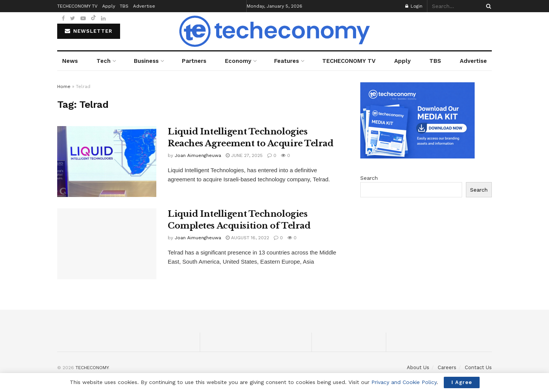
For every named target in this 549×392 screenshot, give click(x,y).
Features (287, 61)
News (70, 61)
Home (64, 86)
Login (414, 6)
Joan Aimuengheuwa (198, 155)
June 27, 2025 (244, 155)
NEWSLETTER (89, 31)
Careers (447, 367)
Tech (104, 61)
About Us (418, 367)
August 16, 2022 (247, 238)
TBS (435, 61)
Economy (238, 61)
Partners (194, 61)
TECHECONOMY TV (349, 61)
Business (146, 61)
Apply (402, 61)
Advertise (473, 61)
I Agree (462, 382)
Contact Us (478, 367)
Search (369, 178)
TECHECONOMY (92, 368)
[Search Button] (487, 6)
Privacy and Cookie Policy (404, 382)
